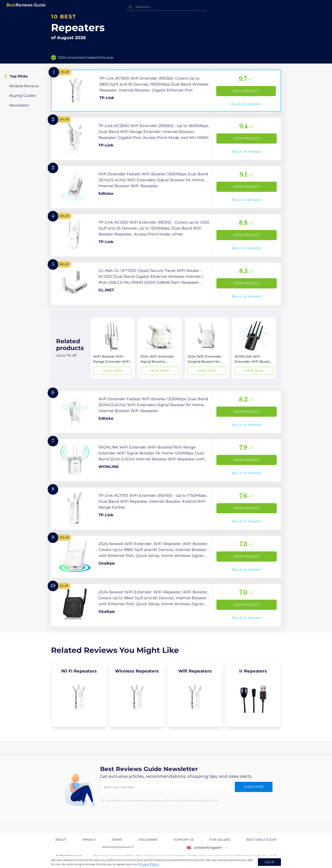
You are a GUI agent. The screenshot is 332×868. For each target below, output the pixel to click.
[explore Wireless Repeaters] (137, 695)
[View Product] (166, 91)
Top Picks (19, 76)
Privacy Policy (149, 864)
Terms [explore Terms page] (117, 840)
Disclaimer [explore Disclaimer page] (148, 840)
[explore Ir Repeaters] (253, 695)
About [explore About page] (61, 840)
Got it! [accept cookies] (269, 862)
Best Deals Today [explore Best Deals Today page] (262, 840)
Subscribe (254, 787)
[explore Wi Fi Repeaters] (79, 695)
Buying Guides (22, 96)
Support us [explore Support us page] (184, 840)
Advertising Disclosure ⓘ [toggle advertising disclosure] (118, 847)
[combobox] (166, 7)
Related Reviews (24, 86)
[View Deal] (113, 348)
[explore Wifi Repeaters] (195, 695)
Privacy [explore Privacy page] (89, 840)
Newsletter (19, 105)
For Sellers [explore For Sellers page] (220, 840)
